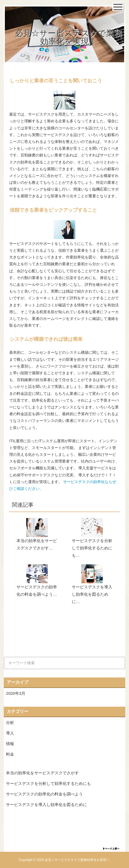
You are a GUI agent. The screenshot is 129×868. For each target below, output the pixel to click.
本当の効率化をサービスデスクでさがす (42, 773)
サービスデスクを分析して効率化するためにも (48, 783)
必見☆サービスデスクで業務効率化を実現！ (69, 37)
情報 (10, 744)
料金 (10, 754)
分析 (10, 723)
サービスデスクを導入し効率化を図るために (46, 805)
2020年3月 (16, 693)
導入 (10, 733)
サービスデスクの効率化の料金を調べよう (44, 794)
